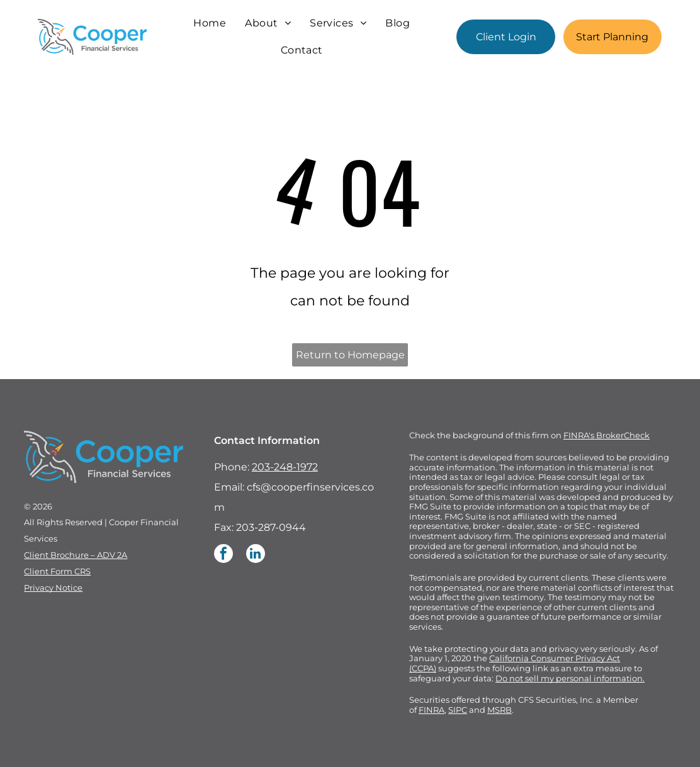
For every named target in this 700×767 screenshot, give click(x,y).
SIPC (458, 710)
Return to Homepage (350, 355)
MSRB (500, 710)
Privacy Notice (53, 588)
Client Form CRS (57, 571)
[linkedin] (256, 555)
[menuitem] (210, 23)
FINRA (432, 710)
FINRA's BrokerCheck (607, 435)
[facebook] (223, 555)
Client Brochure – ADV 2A (76, 555)
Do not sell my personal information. (570, 678)
